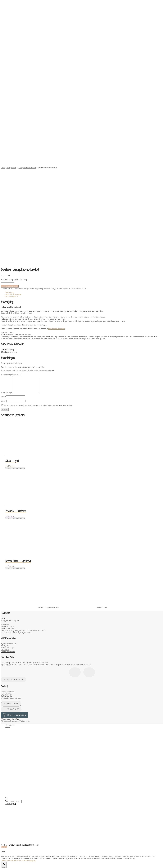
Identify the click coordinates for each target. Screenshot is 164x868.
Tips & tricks (5, 506)
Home (3, 115)
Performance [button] (5, 782)
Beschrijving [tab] (10, 148)
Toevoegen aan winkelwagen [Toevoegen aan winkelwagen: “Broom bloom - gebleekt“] (15, 424)
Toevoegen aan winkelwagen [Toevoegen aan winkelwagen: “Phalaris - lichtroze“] (15, 374)
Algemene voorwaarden (9, 499)
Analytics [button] (4, 788)
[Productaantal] (8, 140)
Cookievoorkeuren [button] (7, 716)
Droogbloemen (11, 115)
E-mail (4, 257)
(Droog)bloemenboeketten (27, 115)
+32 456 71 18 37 (11, 565)
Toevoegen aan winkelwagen (10, 142)
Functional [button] (5, 770)
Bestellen (4, 703)
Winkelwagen (11, 660)
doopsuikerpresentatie (43, 144)
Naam (3, 253)
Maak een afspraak (11, 560)
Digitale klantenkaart (8, 508)
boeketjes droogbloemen (57, 185)
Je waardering (6, 231)
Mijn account (10, 581)
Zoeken (8, 583)
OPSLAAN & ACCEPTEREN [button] (9, 854)
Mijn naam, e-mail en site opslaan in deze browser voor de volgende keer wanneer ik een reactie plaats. (38, 261)
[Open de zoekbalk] (7, 654)
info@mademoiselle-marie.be (11, 554)
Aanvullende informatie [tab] (13, 150)
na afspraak (15, 476)
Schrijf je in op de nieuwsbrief (13, 535)
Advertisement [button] (6, 836)
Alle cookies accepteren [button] (22, 716)
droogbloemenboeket (69, 144)
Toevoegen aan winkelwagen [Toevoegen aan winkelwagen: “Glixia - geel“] (15, 324)
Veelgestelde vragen (8, 504)
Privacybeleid (5, 501)
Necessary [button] (5, 739)
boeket (32, 144)
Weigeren (33, 716)
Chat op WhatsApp (17, 571)
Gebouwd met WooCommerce (20, 577)
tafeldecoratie (81, 144)
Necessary (7, 741)
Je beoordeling (6, 249)
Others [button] (3, 843)
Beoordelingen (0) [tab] (12, 152)
